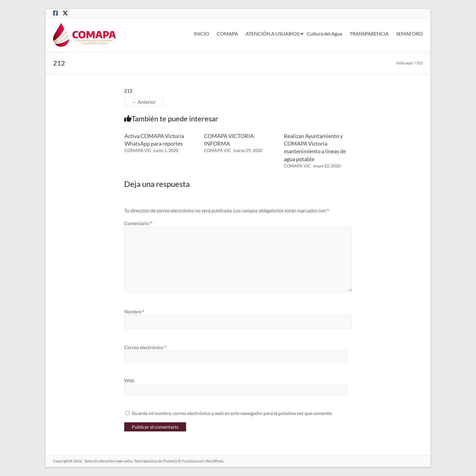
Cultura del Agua (325, 34)
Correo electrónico (145, 347)
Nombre (134, 311)
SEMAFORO (410, 34)
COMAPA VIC (138, 150)
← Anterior (144, 102)
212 (128, 91)
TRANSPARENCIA (369, 34)
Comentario (138, 223)
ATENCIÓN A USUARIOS (272, 34)
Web (129, 380)
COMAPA (227, 34)
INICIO (201, 34)
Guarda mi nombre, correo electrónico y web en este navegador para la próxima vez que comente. (232, 413)
